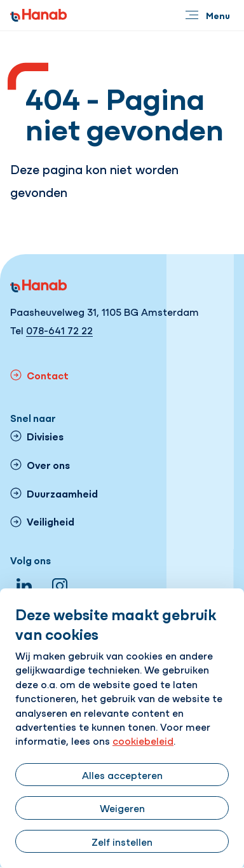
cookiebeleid (143, 740)
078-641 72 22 (59, 330)
